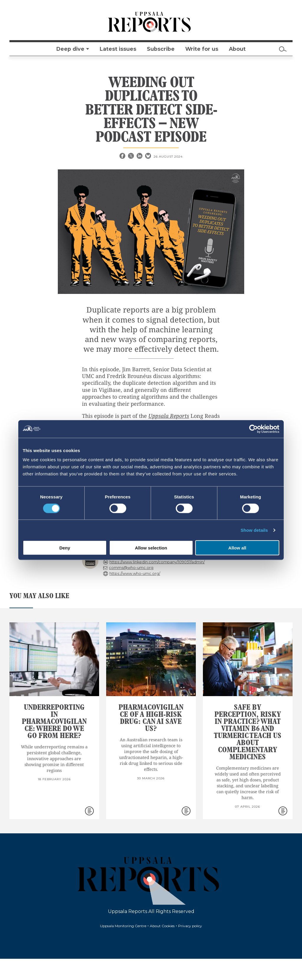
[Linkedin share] (140, 156)
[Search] (283, 49)
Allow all (237, 548)
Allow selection (151, 548)
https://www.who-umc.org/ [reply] (135, 574)
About (237, 49)
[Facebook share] (123, 156)
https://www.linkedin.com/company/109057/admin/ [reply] (157, 562)
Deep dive (70, 49)
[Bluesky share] (149, 156)
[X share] (132, 156)
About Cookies (162, 926)
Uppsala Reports (169, 416)
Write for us (202, 49)
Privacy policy (190, 926)
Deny (65, 548)
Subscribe (161, 49)
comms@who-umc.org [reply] (131, 568)
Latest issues (118, 49)
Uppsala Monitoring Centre (123, 926)
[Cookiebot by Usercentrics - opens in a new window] (253, 429)
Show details (254, 530)
